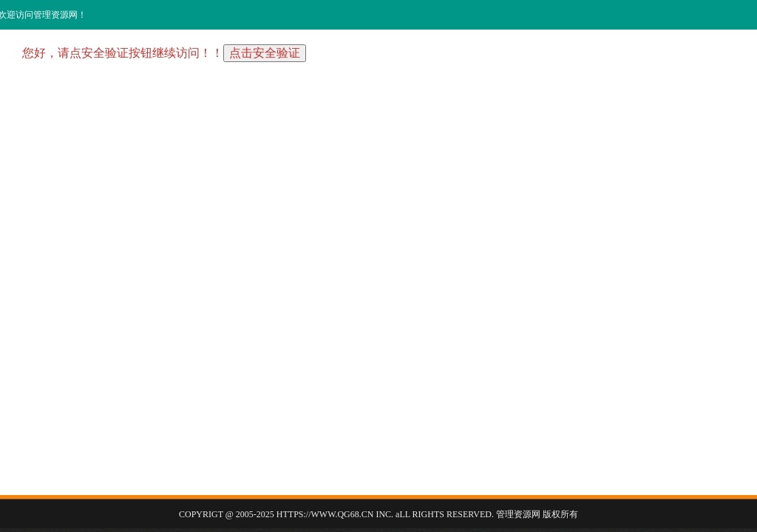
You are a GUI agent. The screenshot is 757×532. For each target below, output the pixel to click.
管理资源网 (518, 514)
